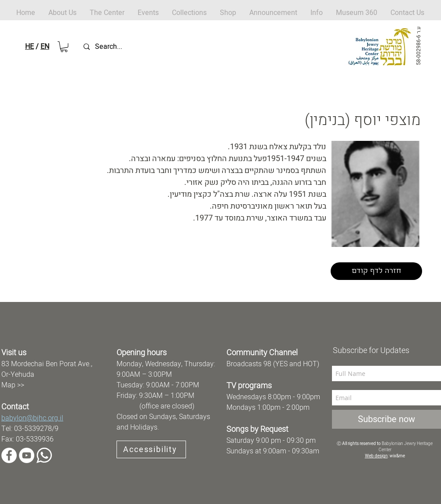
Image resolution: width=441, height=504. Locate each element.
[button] (228, 13)
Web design (376, 456)
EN (45, 47)
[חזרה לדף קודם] (376, 271)
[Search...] (125, 47)
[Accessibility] (151, 449)
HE (29, 47)
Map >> (13, 385)
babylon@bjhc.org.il (32, 418)
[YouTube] (27, 455)
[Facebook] (9, 455)
